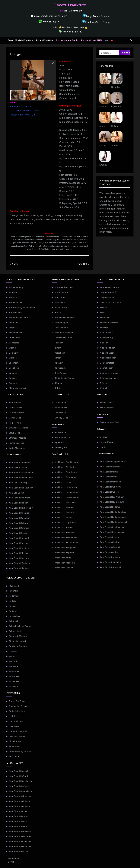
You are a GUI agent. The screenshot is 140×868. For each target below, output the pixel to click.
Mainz (103, 312)
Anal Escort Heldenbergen (67, 492)
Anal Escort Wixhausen (20, 846)
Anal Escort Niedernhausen (113, 517)
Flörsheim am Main (18, 388)
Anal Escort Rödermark (111, 567)
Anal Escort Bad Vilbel (19, 498)
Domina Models (16, 413)
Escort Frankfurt (70, 5)
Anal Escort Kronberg (65, 563)
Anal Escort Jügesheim (65, 522)
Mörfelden (105, 318)
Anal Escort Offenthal (110, 547)
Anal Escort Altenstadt (20, 463)
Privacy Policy (107, 442)
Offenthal (104, 383)
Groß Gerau (60, 303)
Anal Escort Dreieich (19, 533)
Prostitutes (14, 746)
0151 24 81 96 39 (73, 11)
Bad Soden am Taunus (20, 318)
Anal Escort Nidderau (110, 507)
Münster (104, 328)
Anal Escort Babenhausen (21, 478)
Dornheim (14, 353)
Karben (58, 358)
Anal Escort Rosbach (19, 771)
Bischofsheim (15, 333)
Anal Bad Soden (16, 493)
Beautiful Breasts (62, 437)
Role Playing (15, 423)
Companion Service (18, 706)
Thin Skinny (60, 403)
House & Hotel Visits (19, 731)
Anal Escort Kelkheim (65, 533)
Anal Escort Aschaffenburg (22, 473)
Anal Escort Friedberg (19, 568)
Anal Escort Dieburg (18, 523)
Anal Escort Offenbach (110, 542)
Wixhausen (14, 681)
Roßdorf (13, 611)
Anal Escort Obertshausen (112, 532)
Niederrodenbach (108, 358)
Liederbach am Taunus (111, 303)
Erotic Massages (17, 448)
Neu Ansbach (106, 333)
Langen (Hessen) (108, 292)
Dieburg (13, 348)
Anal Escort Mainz (108, 477)
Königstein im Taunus (65, 378)
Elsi (101, 87)
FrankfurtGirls (91, 22)
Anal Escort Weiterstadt (20, 831)
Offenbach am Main (109, 378)
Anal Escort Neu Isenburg (112, 502)
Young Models (107, 403)
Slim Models (60, 413)
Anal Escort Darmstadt (20, 518)
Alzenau (13, 297)
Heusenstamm (61, 328)
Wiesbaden (14, 671)
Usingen (13, 651)
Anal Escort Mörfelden (110, 482)
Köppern (59, 383)
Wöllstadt (13, 686)
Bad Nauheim (15, 312)
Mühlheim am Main (109, 323)
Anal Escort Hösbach (64, 512)
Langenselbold (107, 297)
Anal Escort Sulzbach (19, 811)
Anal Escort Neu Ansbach (112, 497)
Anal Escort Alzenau (19, 468)
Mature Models (107, 408)
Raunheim (14, 591)
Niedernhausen (107, 353)
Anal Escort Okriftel (109, 552)
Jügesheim (60, 353)
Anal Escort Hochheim (65, 502)
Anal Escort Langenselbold (113, 462)
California (116, 107)
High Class (14, 716)
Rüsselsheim (15, 616)
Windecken (14, 676)
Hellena (115, 126)
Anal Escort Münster (110, 492)
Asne (102, 126)
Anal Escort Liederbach (111, 467)
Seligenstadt (15, 631)
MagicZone (91, 16)
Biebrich (13, 328)
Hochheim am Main (64, 333)
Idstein (58, 348)
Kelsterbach (60, 368)
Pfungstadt (14, 586)
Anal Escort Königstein (65, 548)
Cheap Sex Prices (17, 701)
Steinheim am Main (18, 641)
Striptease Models (17, 438)
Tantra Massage (16, 443)
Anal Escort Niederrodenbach (114, 522)
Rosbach (13, 606)
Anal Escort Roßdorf (18, 776)
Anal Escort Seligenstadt (21, 796)
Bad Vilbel (14, 323)
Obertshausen (107, 368)
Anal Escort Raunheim (110, 562)
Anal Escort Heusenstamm (67, 497)
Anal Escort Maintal (109, 472)
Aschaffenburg (16, 287)
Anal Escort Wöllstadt (19, 852)
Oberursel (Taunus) (109, 373)
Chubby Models (62, 418)
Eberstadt (14, 363)
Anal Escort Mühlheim (110, 487)
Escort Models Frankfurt (20, 40)
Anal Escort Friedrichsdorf (67, 462)
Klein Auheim (61, 373)
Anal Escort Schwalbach (20, 791)
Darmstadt (14, 343)
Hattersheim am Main (65, 318)
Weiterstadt (14, 666)
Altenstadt (14, 292)
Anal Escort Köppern (64, 553)
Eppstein (13, 373)
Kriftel (57, 388)
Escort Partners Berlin (110, 422)
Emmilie (103, 165)
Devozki (12, 862)
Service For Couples (18, 428)
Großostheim (61, 307)
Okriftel (103, 388)
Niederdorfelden (108, 348)
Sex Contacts (15, 756)
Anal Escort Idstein (63, 517)
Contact (104, 437)
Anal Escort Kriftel (63, 558)
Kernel (103, 145)
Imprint (103, 447)
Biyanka (115, 87)
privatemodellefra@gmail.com (51, 16)
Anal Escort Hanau (63, 482)
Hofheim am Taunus (64, 338)
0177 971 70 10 (49, 22)
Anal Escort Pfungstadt (111, 557)
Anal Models (15, 403)
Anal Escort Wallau (18, 821)
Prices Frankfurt (45, 40)
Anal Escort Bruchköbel (20, 513)
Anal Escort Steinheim (19, 806)
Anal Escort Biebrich (19, 503)
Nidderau (104, 343)
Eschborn (14, 383)
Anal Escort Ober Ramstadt (113, 527)
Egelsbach (14, 368)
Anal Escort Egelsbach (20, 543)
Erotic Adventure (17, 711)
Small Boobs (60, 432)
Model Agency (16, 741)
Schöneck (14, 621)
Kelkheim (59, 363)
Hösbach (59, 343)
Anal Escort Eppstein (19, 548)
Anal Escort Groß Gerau (66, 472)
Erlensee (13, 378)
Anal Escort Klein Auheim (67, 543)
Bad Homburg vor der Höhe (22, 307)
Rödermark (14, 596)
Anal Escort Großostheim (66, 477)
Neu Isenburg (106, 338)
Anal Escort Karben (64, 527)
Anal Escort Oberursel (110, 537)
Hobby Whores (16, 721)
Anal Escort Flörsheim (19, 563)
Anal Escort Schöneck (19, 786)
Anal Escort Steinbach (19, 801)
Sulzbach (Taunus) (18, 646)
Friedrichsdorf (61, 292)
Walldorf (13, 661)
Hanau (58, 312)
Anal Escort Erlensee (19, 553)
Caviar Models (16, 418)
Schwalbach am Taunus (20, 626)
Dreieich (13, 358)
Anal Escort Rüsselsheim (21, 781)
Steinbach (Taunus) (18, 636)
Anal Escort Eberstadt (19, 538)
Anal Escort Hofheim (64, 507)
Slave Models (15, 433)
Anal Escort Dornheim (19, 528)
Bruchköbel (14, 338)
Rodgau (13, 601)
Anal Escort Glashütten (65, 467)
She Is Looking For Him (20, 751)
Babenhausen (15, 303)
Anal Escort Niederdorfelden (113, 512)
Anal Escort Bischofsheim (21, 508)
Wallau (12, 656)
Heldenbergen (61, 323)
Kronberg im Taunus (110, 287)
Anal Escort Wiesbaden (20, 836)
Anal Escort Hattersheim (66, 487)
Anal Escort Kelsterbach (66, 538)
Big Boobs (59, 442)
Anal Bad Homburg (18, 483)
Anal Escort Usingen (19, 816)
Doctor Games (16, 408)
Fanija (103, 107)
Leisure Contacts (17, 736)
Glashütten (60, 297)
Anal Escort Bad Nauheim (21, 488)
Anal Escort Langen (64, 568)
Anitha (115, 145)
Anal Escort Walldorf (19, 826)
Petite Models (61, 408)
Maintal (103, 307)
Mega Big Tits (61, 447)
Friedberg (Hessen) (64, 287)
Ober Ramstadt (107, 363)
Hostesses (14, 726)
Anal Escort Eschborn (19, 558)
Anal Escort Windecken (20, 841)
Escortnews (14, 858)
